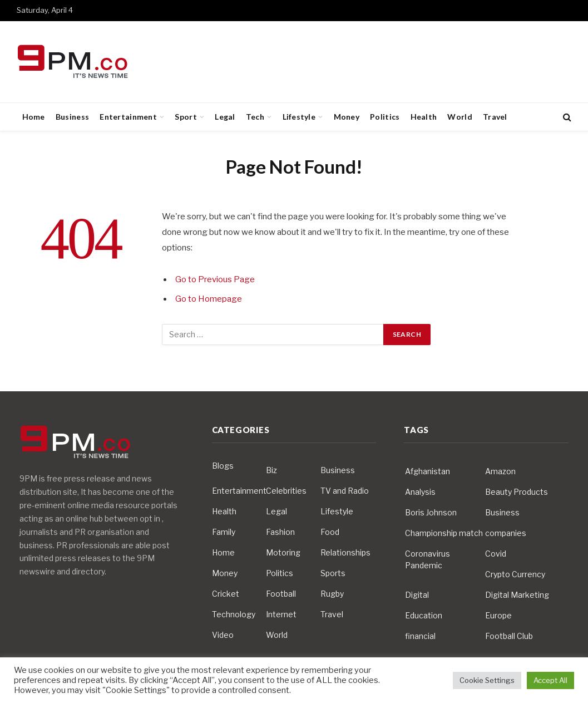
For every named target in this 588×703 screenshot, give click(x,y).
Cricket (226, 594)
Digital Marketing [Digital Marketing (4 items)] (517, 595)
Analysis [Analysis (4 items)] (420, 492)
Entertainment (128, 117)
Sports (333, 573)
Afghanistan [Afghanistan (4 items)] (428, 471)
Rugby (332, 594)
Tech (255, 117)
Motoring (283, 552)
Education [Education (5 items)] (424, 615)
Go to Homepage (209, 299)
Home (34, 117)
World (459, 117)
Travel (495, 117)
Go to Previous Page (215, 279)
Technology (234, 614)
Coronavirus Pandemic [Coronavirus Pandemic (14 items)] (428, 559)
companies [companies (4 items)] (506, 533)
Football (281, 594)
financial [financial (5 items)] (420, 636)
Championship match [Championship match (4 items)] (444, 533)
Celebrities (286, 491)
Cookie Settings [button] (487, 680)
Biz (271, 470)
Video (223, 635)
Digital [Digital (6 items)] (417, 595)
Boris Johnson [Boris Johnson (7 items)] (431, 512)
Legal (225, 117)
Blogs (223, 466)
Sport (186, 117)
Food (330, 532)
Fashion (280, 532)
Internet (281, 614)
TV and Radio (345, 491)
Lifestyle (299, 117)
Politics (385, 117)
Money (347, 117)
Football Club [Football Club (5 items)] (509, 636)
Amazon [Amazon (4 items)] (500, 471)
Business (72, 117)
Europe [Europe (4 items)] (498, 615)
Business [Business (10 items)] (502, 512)
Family (224, 532)
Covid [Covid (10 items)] (496, 554)
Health (424, 117)
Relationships (345, 552)
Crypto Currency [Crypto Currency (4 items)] (515, 574)
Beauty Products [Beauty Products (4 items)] (517, 492)
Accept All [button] (550, 680)
